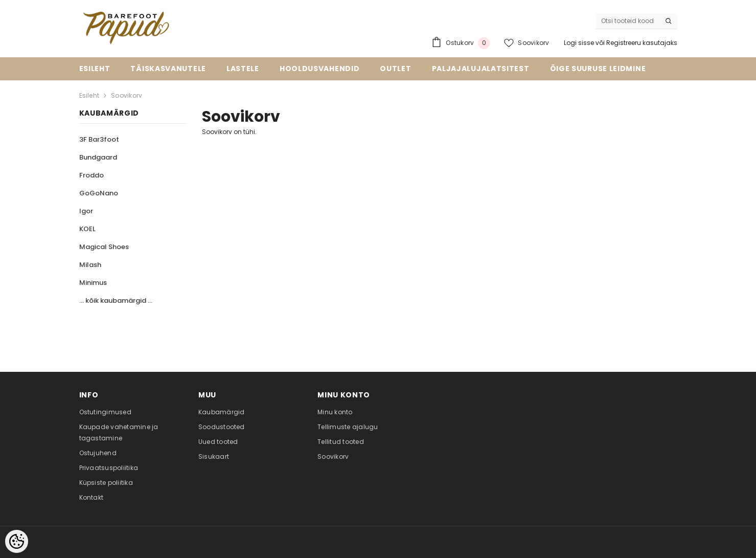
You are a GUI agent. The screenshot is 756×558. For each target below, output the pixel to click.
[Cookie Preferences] (17, 541)
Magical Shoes (104, 247)
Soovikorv (127, 95)
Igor (86, 211)
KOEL (87, 229)
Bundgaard (98, 157)
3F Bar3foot (99, 139)
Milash (90, 265)
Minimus (93, 283)
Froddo (91, 175)
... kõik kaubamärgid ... (116, 300)
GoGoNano (99, 193)
